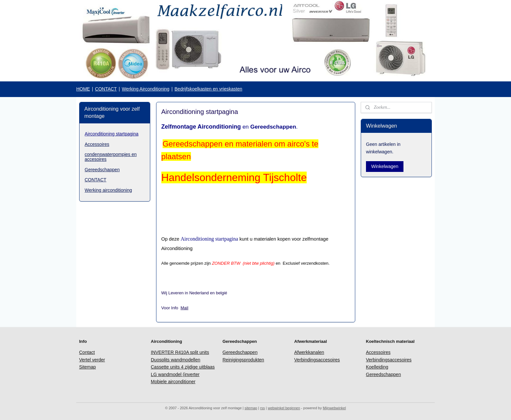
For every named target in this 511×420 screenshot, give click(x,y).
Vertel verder (92, 360)
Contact (87, 352)
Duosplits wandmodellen (176, 360)
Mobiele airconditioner (173, 382)
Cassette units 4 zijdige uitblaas (183, 367)
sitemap (251, 408)
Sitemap (88, 367)
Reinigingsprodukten (243, 360)
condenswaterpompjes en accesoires (111, 157)
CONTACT (106, 89)
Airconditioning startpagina (112, 134)
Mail (184, 308)
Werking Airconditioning (146, 89)
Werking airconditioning (108, 190)
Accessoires (97, 144)
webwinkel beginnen (284, 408)
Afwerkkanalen (309, 352)
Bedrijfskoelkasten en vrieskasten (209, 89)
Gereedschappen (102, 170)
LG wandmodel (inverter (175, 374)
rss (263, 408)
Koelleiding (377, 367)
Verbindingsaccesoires (317, 360)
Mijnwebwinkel (334, 408)
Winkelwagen (385, 166)
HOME (83, 89)
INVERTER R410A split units (180, 352)
